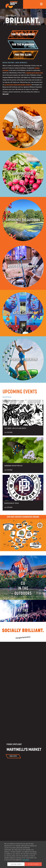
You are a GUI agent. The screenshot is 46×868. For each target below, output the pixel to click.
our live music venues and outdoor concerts (18, 85)
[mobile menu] (41, 4)
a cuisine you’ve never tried (34, 73)
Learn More (26, 860)
